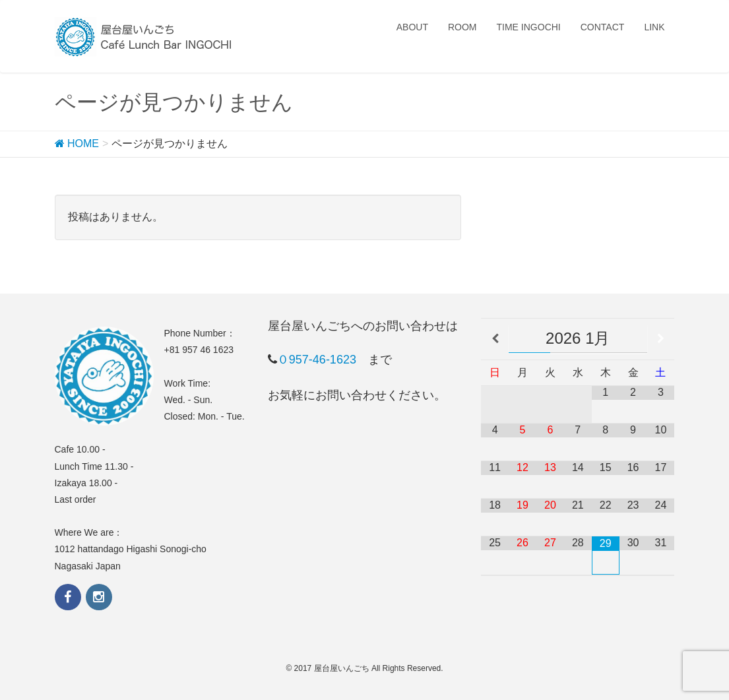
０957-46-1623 (317, 360)
